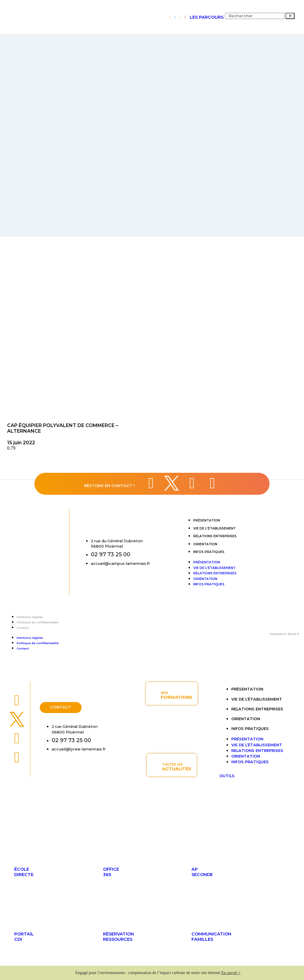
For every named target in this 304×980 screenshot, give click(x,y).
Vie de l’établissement (214, 528)
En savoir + (231, 973)
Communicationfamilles (211, 937)
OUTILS (227, 776)
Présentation (207, 520)
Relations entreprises (215, 536)
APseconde (202, 872)
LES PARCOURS (207, 17)
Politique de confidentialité (38, 622)
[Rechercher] (290, 16)
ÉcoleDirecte (24, 872)
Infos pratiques (209, 552)
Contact (23, 628)
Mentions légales (30, 617)
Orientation (205, 544)
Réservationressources (118, 937)
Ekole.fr (294, 634)
